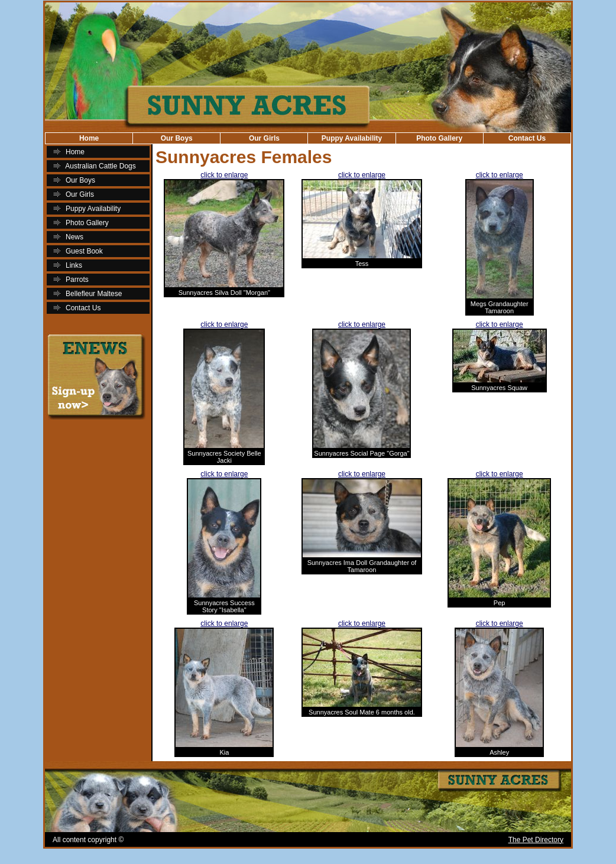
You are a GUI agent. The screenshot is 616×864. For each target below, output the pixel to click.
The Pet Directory (536, 840)
